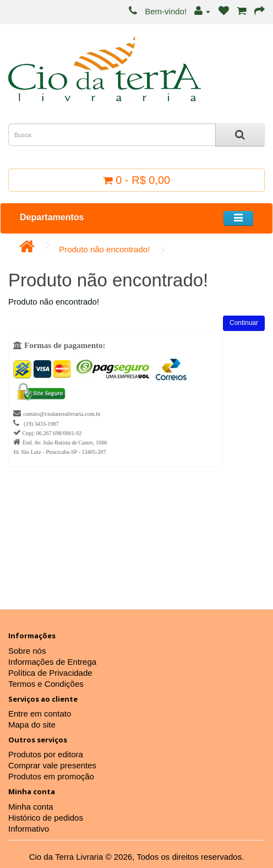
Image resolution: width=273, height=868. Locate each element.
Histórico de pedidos (46, 818)
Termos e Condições (46, 684)
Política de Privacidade (50, 673)
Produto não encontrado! (104, 249)
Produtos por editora (46, 754)
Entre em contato (40, 714)
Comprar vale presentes (52, 765)
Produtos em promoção (51, 776)
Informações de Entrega (52, 662)
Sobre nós (27, 651)
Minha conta (31, 807)
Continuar (244, 323)
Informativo (29, 829)
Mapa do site (32, 725)
